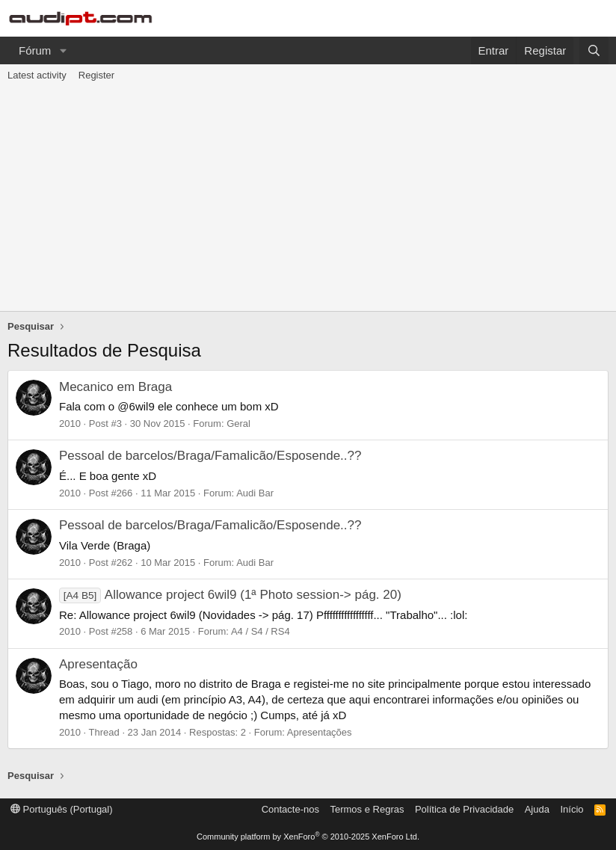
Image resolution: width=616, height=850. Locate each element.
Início (572, 809)
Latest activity (37, 75)
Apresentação (98, 664)
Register (96, 75)
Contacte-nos (290, 809)
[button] (63, 50)
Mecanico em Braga (115, 387)
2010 (70, 424)
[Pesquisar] (594, 50)
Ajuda (537, 809)
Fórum (35, 50)
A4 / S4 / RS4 (261, 631)
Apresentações (320, 732)
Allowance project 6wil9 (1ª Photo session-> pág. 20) (230, 595)
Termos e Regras (367, 809)
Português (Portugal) (62, 809)
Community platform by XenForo (308, 837)
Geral (238, 424)
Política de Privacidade (464, 809)
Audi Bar (255, 493)
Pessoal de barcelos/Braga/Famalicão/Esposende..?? (210, 456)
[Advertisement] (308, 199)
